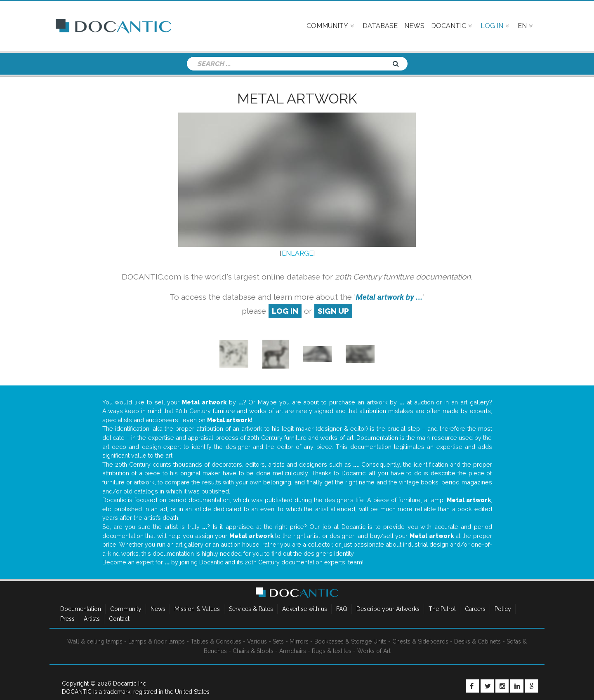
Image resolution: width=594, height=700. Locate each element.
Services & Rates (251, 609)
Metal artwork (297, 99)
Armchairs (293, 651)
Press (67, 619)
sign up (333, 311)
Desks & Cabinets (477, 641)
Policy (503, 609)
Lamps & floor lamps (157, 641)
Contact (119, 619)
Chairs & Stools (253, 651)
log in (285, 311)
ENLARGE (297, 253)
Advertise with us (305, 609)
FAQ (342, 609)
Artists (92, 619)
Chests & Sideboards (420, 641)
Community (126, 609)
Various (257, 641)
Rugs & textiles (332, 651)
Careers (475, 609)
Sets (278, 641)
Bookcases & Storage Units (350, 641)
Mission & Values (197, 609)
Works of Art (374, 651)
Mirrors (299, 641)
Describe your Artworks (388, 609)
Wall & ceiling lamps (95, 641)
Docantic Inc (130, 684)
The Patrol (442, 609)
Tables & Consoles (216, 641)
